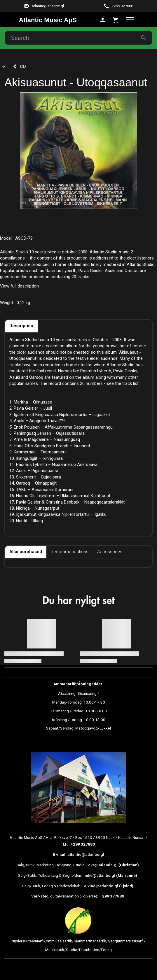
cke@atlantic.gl (103, 865)
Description (21, 326)
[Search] (143, 38)
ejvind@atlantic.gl (101, 886)
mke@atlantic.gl (100, 875)
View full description (19, 286)
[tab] (116, 20)
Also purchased (26, 552)
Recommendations (70, 552)
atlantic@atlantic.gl (86, 854)
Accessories (110, 552)
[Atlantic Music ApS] (48, 20)
